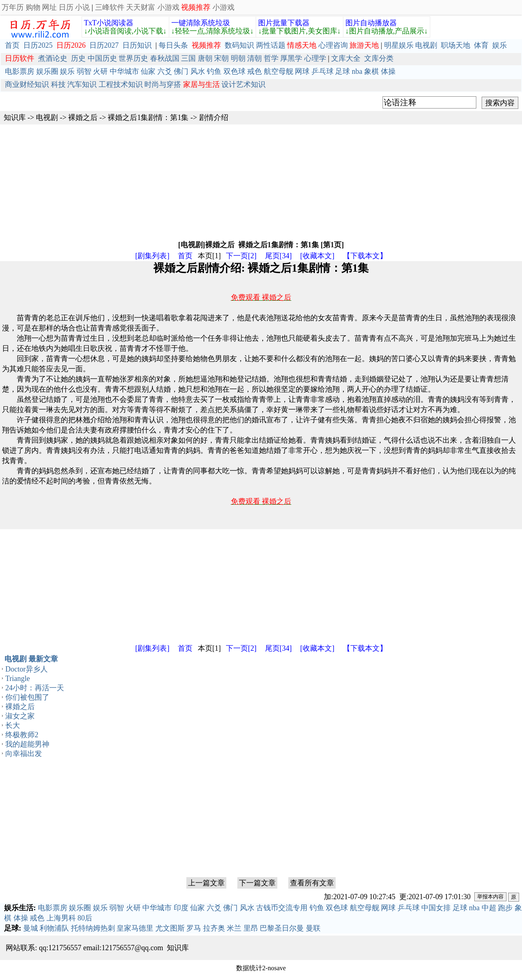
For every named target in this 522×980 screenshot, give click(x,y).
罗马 (194, 928)
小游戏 (168, 7)
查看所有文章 (312, 883)
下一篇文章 (257, 883)
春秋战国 (165, 58)
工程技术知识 (121, 84)
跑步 (505, 908)
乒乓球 (323, 71)
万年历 (13, 7)
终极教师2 (22, 735)
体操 (388, 71)
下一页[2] (241, 256)
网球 (302, 71)
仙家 (148, 71)
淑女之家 (20, 716)
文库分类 (379, 58)
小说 (82, 7)
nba (357, 71)
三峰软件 (110, 7)
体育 (481, 45)
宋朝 (221, 58)
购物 (33, 7)
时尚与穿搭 (163, 84)
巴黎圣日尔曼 (282, 928)
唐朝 (205, 58)
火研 (100, 71)
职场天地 (456, 45)
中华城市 (124, 71)
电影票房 (20, 71)
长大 (13, 725)
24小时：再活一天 (35, 688)
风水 (198, 71)
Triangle (18, 678)
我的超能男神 (27, 744)
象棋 (372, 71)
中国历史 (102, 58)
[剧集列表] (153, 256)
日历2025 (38, 45)
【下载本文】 (365, 256)
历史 (78, 58)
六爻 (165, 71)
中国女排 (436, 908)
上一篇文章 (206, 883)
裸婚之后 (83, 118)
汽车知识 (82, 84)
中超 (489, 908)
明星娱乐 (399, 45)
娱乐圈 (47, 71)
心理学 (315, 58)
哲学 (271, 58)
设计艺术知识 (243, 84)
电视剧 (426, 45)
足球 (343, 71)
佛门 (181, 71)
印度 (181, 908)
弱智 (84, 71)
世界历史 (133, 58)
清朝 (254, 58)
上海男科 (61, 918)
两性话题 (271, 45)
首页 (12, 45)
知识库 (15, 118)
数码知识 (239, 45)
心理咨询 (333, 45)
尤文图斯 (170, 928)
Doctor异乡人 (27, 669)
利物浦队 (54, 928)
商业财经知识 (27, 84)
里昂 (251, 928)
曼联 (313, 928)
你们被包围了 (27, 697)
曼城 (31, 928)
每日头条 (173, 45)
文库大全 (346, 58)
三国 (188, 58)
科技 (58, 84)
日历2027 (104, 45)
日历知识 (137, 45)
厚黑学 (291, 58)
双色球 (234, 71)
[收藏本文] (317, 256)
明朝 (238, 58)
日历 (66, 7)
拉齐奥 (214, 928)
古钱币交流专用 (282, 908)
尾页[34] (279, 256)
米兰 (234, 928)
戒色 (254, 71)
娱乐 (500, 45)
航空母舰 (279, 71)
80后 (85, 918)
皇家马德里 (135, 928)
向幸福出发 (24, 754)
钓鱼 (214, 71)
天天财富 (141, 7)
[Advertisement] (245, 182)
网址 (49, 7)
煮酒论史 (53, 58)
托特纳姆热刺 (93, 928)
